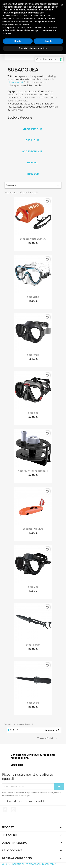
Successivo (53, 730)
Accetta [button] (48, 41)
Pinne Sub (32, 174)
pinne (11, 82)
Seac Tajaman (33, 645)
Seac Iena (33, 413)
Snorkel (32, 162)
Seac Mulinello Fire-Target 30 (33, 471)
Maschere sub (32, 129)
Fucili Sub (32, 140)
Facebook (5, 810)
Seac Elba (33, 587)
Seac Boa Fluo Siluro (33, 529)
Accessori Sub (32, 151)
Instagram (13, 810)
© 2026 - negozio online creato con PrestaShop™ (29, 864)
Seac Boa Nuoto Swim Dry (33, 239)
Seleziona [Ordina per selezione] (33, 185)
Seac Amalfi (33, 355)
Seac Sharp (33, 703)
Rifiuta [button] (18, 41)
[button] (62, 5)
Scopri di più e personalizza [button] (33, 48)
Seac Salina (33, 297)
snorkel (19, 82)
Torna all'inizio (48, 738)
